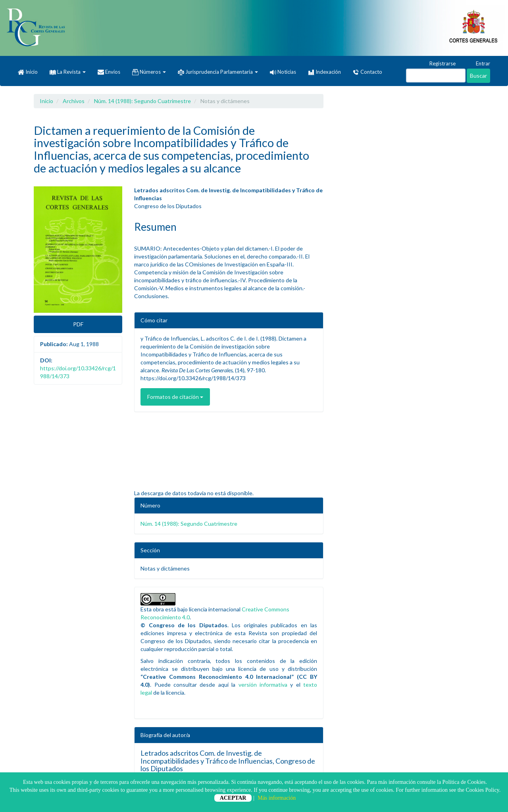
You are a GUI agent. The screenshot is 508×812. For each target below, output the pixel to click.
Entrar (479, 64)
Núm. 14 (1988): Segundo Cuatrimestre (142, 101)
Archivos (74, 101)
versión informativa (263, 685)
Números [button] (149, 72)
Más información (277, 798)
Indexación (324, 72)
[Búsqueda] (436, 76)
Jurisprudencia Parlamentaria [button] (218, 72)
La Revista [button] (68, 72)
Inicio (28, 72)
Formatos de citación (175, 397)
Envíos (109, 72)
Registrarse (439, 64)
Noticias (283, 72)
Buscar (478, 76)
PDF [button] (78, 324)
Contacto (368, 72)
